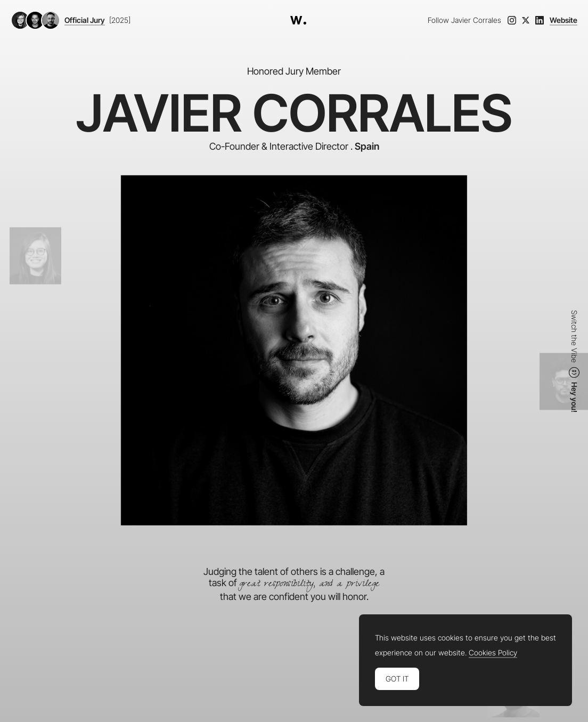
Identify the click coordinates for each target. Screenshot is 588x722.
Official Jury (85, 20)
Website (563, 20)
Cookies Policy (493, 653)
